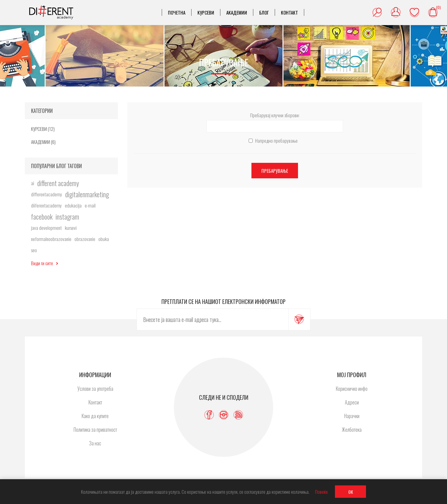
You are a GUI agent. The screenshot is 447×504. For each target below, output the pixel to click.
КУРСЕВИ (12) (43, 129)
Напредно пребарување (276, 140)
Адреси (352, 402)
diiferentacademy (46, 205)
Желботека (414, 12)
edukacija (73, 205)
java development (46, 228)
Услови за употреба (95, 389)
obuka (104, 239)
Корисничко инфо (352, 389)
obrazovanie (85, 239)
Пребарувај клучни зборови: (275, 115)
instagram (67, 216)
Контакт (95, 402)
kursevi (71, 228)
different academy (58, 183)
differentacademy (47, 194)
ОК (351, 492)
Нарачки (352, 416)
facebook (42, 216)
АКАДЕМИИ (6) (43, 142)
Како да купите (95, 416)
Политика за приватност (95, 430)
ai (33, 183)
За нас (95, 443)
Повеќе (321, 492)
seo (34, 250)
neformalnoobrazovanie (51, 239)
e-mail (90, 205)
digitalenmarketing (87, 194)
